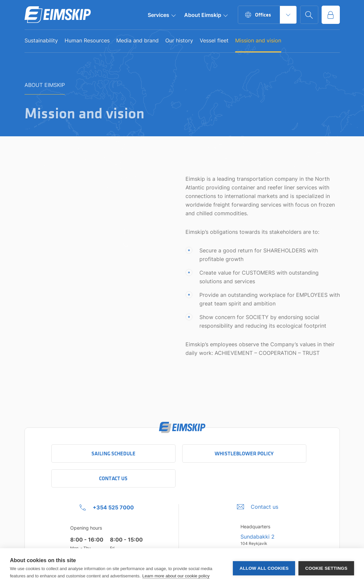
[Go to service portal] (331, 15)
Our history (179, 41)
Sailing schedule (113, 454)
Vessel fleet (214, 41)
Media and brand (137, 41)
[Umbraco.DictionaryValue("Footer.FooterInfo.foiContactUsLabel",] (258, 507)
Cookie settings (326, 568)
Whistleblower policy (244, 454)
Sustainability (41, 41)
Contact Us (113, 478)
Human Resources (87, 41)
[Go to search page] (309, 15)
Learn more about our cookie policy (176, 576)
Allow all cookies (264, 568)
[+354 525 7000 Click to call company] (107, 507)
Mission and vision (258, 41)
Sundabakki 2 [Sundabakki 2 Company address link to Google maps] (258, 537)
